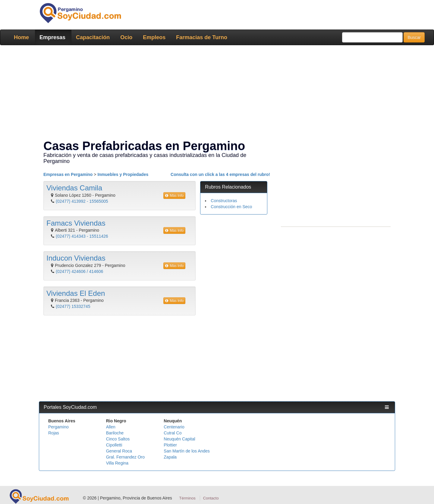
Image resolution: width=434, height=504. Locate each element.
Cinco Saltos (118, 439)
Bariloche (115, 433)
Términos (187, 498)
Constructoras (224, 201)
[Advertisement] (215, 93)
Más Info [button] (174, 196)
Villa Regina (117, 463)
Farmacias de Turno (202, 37)
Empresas (52, 37)
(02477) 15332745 (73, 306)
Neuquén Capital (179, 439)
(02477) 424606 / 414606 (79, 271)
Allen (111, 427)
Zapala (170, 457)
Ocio (126, 37)
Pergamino (58, 427)
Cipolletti (114, 445)
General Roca (119, 451)
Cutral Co (173, 433)
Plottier (170, 445)
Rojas (54, 433)
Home (21, 37)
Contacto (211, 498)
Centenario (174, 427)
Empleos (154, 37)
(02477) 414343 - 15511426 (82, 236)
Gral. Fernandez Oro (125, 457)
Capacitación (93, 37)
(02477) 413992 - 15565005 (82, 201)
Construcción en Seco (231, 207)
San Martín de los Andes (187, 451)
